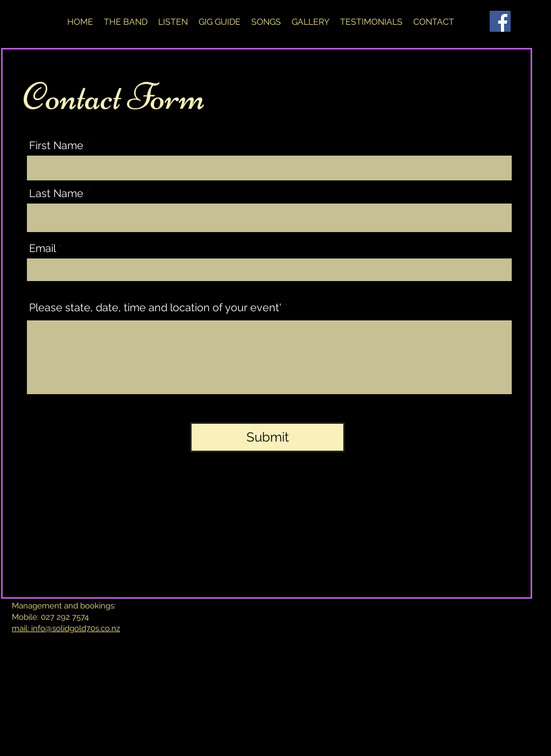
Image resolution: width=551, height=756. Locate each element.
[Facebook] (500, 21)
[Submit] (267, 437)
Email (42, 248)
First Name (56, 145)
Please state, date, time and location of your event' (155, 307)
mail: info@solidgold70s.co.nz (66, 628)
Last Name (56, 193)
